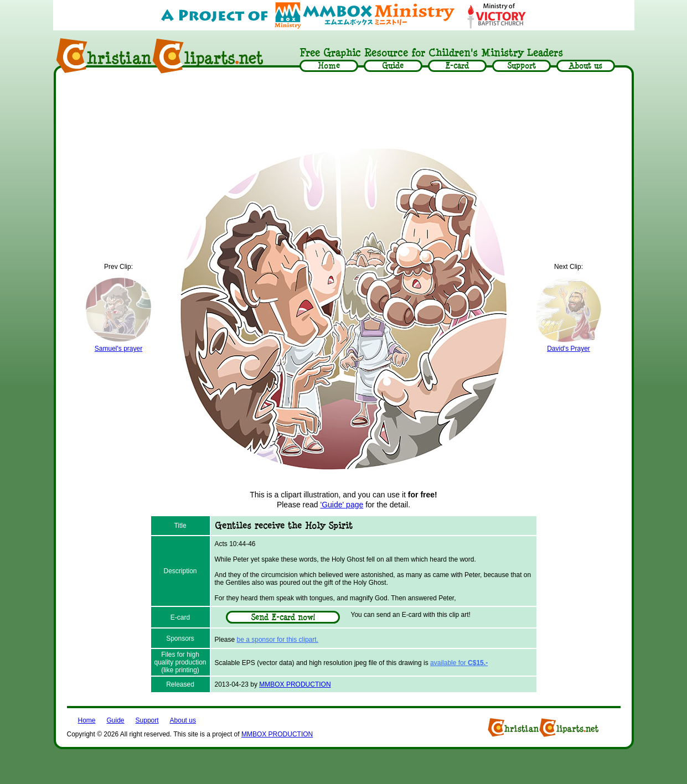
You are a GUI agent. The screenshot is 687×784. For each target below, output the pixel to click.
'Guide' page (342, 505)
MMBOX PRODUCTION (295, 684)
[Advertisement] (344, 109)
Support (147, 720)
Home (87, 720)
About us (183, 720)
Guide (116, 720)
